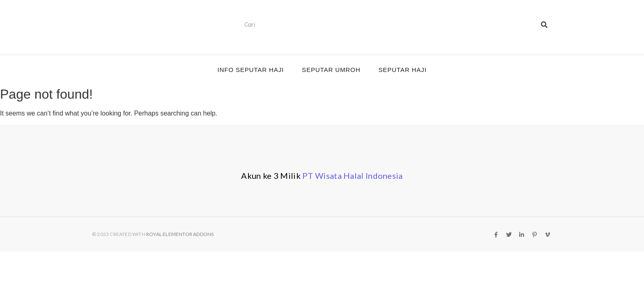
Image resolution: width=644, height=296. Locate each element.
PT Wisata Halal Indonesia (353, 176)
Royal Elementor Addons (180, 234)
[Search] (388, 25)
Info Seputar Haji (251, 70)
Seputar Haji (402, 70)
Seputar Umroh (331, 70)
